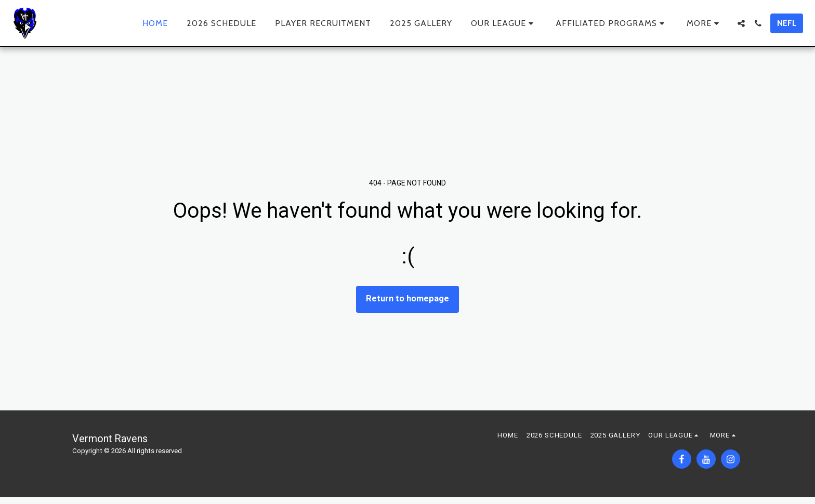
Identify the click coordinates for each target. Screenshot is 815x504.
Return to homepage (407, 299)
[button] (504, 23)
